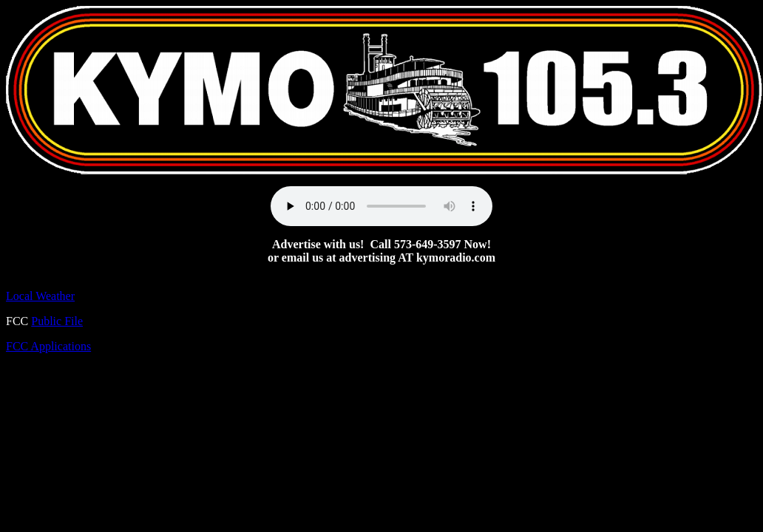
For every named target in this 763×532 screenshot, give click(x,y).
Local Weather (40, 296)
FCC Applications (48, 346)
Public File (57, 321)
